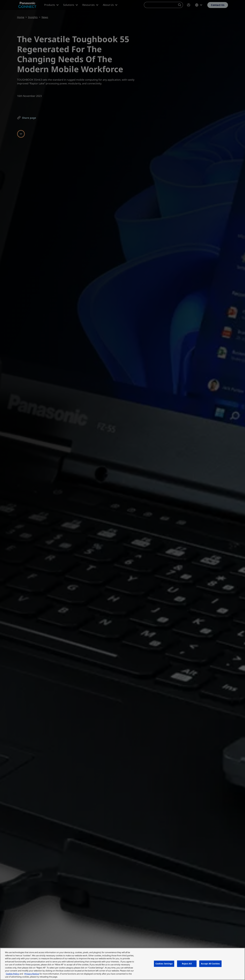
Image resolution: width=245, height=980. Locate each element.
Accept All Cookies (210, 964)
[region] (122, 964)
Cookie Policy (12, 974)
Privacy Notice (32, 974)
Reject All (187, 964)
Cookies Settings (164, 964)
